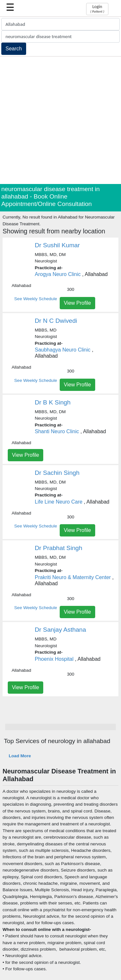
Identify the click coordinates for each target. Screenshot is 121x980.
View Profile (77, 303)
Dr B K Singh (53, 402)
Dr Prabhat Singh (59, 548)
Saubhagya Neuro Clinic (63, 350)
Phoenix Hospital (54, 659)
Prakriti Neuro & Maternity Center (73, 577)
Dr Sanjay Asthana (60, 630)
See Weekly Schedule (36, 299)
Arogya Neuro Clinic (58, 274)
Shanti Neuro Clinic (57, 431)
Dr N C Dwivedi (56, 321)
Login (97, 9)
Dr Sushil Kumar (57, 245)
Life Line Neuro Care (59, 502)
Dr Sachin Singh (57, 473)
